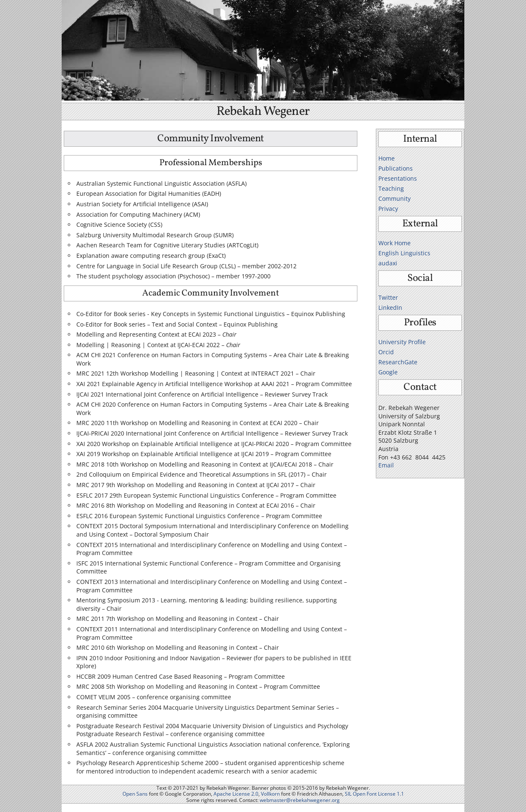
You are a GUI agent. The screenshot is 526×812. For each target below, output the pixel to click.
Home (387, 158)
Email (386, 465)
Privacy (388, 209)
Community (394, 198)
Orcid (386, 352)
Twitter (388, 297)
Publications (396, 168)
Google (388, 372)
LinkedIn (390, 307)
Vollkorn (270, 794)
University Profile (402, 342)
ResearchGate (398, 362)
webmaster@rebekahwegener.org (300, 800)
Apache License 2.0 (236, 794)
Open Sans (135, 794)
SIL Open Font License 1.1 (374, 794)
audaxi (388, 263)
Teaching (391, 188)
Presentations (398, 178)
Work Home (394, 243)
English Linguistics (404, 253)
